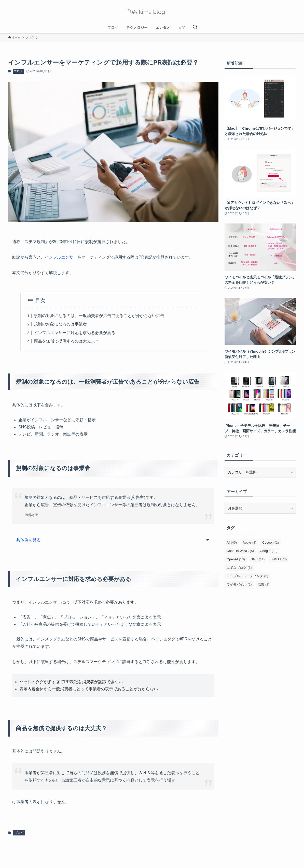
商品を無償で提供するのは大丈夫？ (66, 341)
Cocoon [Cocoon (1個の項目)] (271, 542)
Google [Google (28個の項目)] (269, 551)
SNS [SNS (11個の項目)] (258, 559)
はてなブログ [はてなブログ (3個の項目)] (239, 568)
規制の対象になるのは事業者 (60, 324)
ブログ (18, 71)
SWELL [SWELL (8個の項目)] (279, 559)
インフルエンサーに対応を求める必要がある (75, 333)
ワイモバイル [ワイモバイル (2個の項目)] (239, 584)
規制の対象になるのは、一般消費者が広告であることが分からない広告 (99, 316)
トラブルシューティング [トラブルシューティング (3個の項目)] (247, 576)
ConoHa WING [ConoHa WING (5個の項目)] (240, 551)
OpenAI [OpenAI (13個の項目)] (236, 559)
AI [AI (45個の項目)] (232, 542)
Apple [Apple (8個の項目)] (250, 542)
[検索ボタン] (195, 27)
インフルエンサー (61, 257)
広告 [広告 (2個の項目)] (264, 584)
